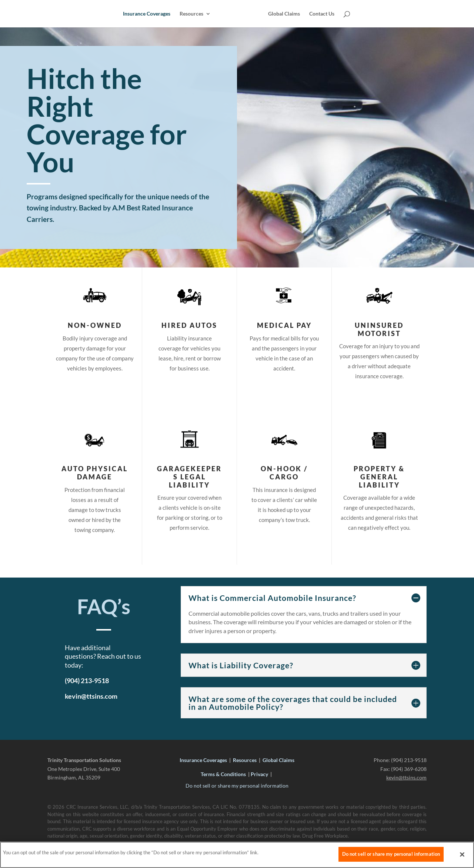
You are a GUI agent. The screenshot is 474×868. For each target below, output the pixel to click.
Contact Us (321, 14)
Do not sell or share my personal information (237, 786)
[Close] (462, 857)
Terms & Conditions (223, 774)
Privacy (259, 774)
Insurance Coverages (147, 14)
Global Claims (283, 14)
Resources (192, 14)
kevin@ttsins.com (406, 777)
